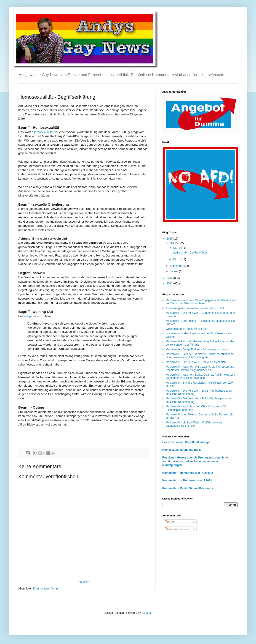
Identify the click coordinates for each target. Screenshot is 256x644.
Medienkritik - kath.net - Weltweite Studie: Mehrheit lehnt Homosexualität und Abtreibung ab (200, 356)
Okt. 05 (178, 259)
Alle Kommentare (177, 529)
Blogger (146, 613)
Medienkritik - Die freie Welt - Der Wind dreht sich (196, 362)
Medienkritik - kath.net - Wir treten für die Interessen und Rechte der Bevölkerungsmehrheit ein (200, 368)
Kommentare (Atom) (45, 589)
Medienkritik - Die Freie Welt (189, 253)
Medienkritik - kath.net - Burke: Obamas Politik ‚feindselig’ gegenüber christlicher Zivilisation (201, 376)
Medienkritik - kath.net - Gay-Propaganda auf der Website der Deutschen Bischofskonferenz (201, 302)
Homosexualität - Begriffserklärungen (187, 442)
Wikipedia (30, 316)
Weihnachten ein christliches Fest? (187, 329)
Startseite (84, 582)
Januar (174, 271)
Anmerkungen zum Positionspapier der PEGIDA (195, 308)
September (177, 266)
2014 (170, 278)
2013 (170, 284)
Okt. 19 (178, 248)
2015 (170, 239)
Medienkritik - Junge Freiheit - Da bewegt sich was (196, 349)
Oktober (175, 243)
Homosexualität (43, 132)
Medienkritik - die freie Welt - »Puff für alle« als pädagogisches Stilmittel (194, 424)
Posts (170, 522)
